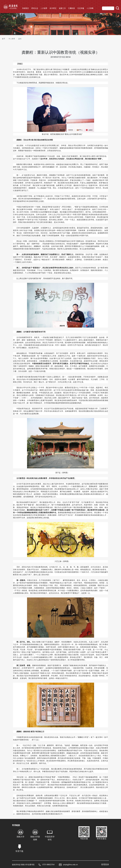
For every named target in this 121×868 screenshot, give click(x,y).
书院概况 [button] (25, 8)
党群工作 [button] (62, 8)
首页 (4, 39)
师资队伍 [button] (35, 8)
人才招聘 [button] (90, 8)
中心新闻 (12, 39)
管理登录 (105, 865)
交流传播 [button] (81, 8)
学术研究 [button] (53, 8)
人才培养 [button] (44, 8)
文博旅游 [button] (71, 8)
